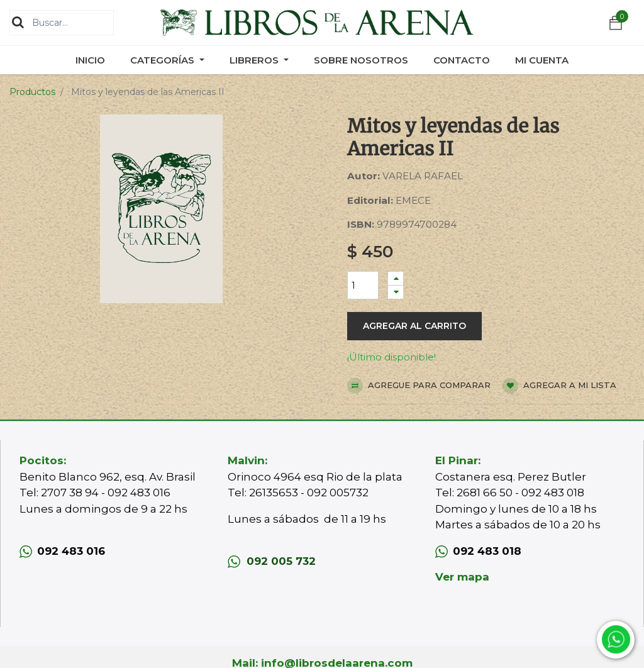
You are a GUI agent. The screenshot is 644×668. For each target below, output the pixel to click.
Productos (32, 92)
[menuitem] (90, 60)
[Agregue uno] (396, 278)
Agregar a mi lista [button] (559, 386)
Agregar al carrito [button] (414, 326)
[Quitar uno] (396, 292)
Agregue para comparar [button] (419, 386)
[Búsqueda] (18, 22)
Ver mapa (462, 577)
